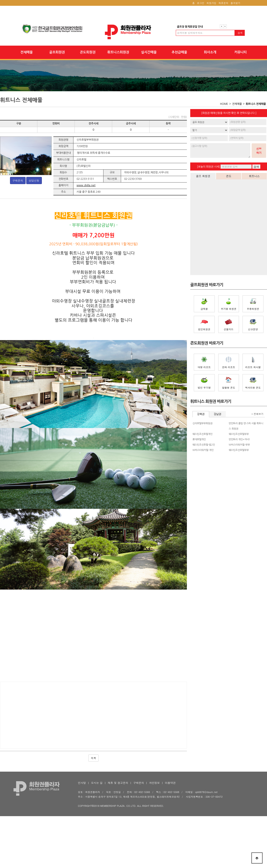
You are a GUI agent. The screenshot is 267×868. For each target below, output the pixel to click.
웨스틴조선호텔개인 (202, 434)
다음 (225, 26)
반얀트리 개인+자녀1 (240, 439)
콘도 (229, 176)
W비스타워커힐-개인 (203, 450)
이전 (222, 26)
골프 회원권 (203, 176)
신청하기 (259, 151)
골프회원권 (57, 52)
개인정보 (154, 827)
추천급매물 (179, 52)
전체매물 (26, 52)
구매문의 (18, 180)
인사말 (82, 827)
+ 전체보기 (257, 414)
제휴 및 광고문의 (118, 827)
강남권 (217, 414)
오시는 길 (97, 827)
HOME (224, 104)
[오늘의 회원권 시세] (208, 167)
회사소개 (210, 52)
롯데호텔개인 (199, 439)
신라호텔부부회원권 (202, 423)
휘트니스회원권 (118, 52)
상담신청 (34, 180)
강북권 (201, 414)
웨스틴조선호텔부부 (239, 434)
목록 (93, 802)
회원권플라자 (133, 32)
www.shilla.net (86, 185)
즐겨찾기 (235, 3)
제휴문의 (223, 3)
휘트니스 (254, 176)
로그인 (201, 3)
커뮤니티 (241, 52)
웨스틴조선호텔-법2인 (204, 445)
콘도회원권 (88, 52)
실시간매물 (149, 52)
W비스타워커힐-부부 (239, 445)
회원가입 (211, 3)
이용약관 (170, 827)
